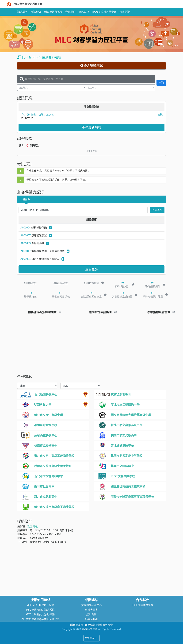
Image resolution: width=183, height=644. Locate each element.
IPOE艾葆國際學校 (143, 605)
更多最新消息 (91, 127)
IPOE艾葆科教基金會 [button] (104, 12)
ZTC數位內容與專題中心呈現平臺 (40, 619)
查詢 (161, 83)
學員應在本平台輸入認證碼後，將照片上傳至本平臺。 (57, 180)
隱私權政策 (77, 625)
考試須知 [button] (36, 12)
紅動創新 (91, 614)
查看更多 (91, 269)
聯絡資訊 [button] (84, 12)
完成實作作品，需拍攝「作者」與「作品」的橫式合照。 (58, 171)
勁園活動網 (91, 619)
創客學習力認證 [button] (53, 12)
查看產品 (157, 210)
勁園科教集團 (90, 629)
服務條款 (91, 625)
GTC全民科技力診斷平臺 (40, 614)
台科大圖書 (91, 610)
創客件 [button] (26, 199)
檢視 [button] (160, 115)
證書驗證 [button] (125, 12)
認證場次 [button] (22, 12)
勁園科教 (33, 526)
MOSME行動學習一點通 (40, 605)
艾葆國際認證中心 (91, 605)
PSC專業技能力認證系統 (40, 610)
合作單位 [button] (70, 12)
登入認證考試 (91, 66)
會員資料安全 (105, 625)
